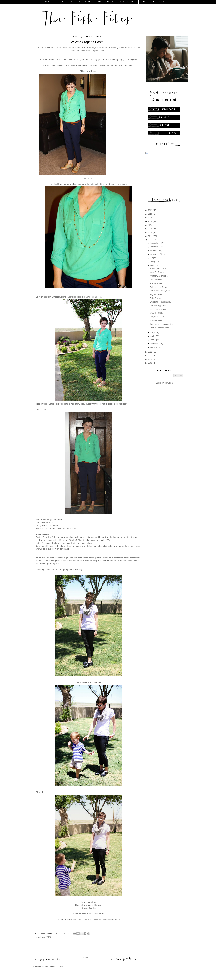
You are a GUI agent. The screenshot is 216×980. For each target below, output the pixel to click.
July (152, 262)
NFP (72, 2)
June (153, 265)
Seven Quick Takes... (159, 269)
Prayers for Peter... (158, 317)
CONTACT (165, 2)
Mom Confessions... (158, 272)
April (153, 336)
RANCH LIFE (128, 2)
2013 (151, 240)
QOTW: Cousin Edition (159, 328)
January (154, 347)
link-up (43, 937)
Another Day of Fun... (159, 276)
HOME (48, 2)
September (155, 254)
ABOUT (61, 2)
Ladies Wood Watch (164, 383)
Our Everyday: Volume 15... (162, 324)
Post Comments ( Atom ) (55, 967)
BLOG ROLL (147, 2)
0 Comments (64, 933)
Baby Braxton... (156, 298)
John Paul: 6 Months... (159, 309)
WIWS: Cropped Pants (159, 306)
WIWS (49, 937)
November (155, 247)
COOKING (85, 2)
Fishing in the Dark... (159, 287)
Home (86, 958)
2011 (151, 356)
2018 (151, 221)
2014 (151, 236)
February (154, 343)
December (155, 243)
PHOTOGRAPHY (105, 2)
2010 (151, 359)
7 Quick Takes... (157, 294)
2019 (151, 218)
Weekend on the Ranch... (161, 302)
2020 (151, 214)
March (153, 340)
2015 (151, 233)
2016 (151, 229)
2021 (151, 210)
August (154, 258)
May (152, 332)
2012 (151, 352)
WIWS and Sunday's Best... (162, 291)
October (154, 251)
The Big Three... (157, 283)
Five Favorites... (157, 280)
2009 (151, 363)
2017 (151, 225)
